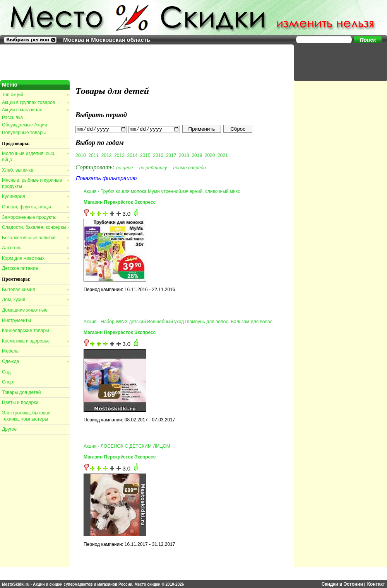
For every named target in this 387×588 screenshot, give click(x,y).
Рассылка (12, 118)
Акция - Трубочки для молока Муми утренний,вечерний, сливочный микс (162, 191)
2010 (81, 155)
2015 (145, 155)
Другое (9, 429)
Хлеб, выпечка (35, 170)
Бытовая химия (35, 290)
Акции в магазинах (35, 110)
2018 (184, 155)
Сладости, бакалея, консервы (35, 227)
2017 (171, 155)
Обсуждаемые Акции (25, 125)
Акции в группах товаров (35, 102)
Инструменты (16, 320)
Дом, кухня (35, 300)
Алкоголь (35, 248)
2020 (210, 155)
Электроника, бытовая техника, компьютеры (26, 416)
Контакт (376, 584)
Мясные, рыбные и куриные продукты (35, 183)
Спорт (9, 382)
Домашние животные (25, 310)
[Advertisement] (337, 62)
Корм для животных (35, 258)
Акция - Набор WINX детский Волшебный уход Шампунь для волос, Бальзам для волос (178, 321)
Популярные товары (24, 133)
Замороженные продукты (35, 217)
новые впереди (190, 167)
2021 (223, 155)
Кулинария (35, 196)
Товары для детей (21, 392)
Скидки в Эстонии (342, 584)
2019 (197, 155)
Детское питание (20, 268)
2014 (133, 155)
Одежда (35, 361)
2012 (107, 155)
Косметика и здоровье (35, 341)
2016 (158, 155)
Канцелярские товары (26, 331)
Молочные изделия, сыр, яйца (35, 157)
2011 (93, 155)
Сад (6, 372)
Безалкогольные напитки (35, 238)
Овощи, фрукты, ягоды (35, 207)
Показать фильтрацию (106, 178)
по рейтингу (153, 167)
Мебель (10, 351)
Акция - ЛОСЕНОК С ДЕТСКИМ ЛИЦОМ (127, 446)
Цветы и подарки (20, 402)
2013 (119, 155)
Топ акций (35, 95)
